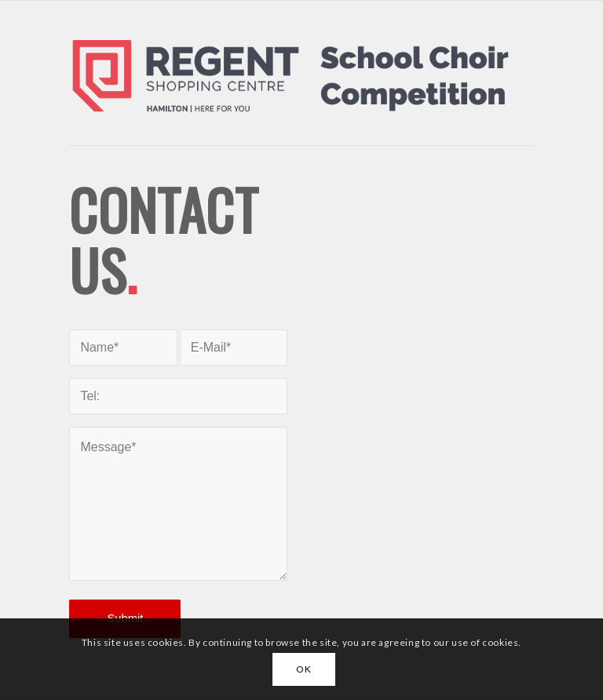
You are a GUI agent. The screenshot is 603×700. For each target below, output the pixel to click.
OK (303, 669)
